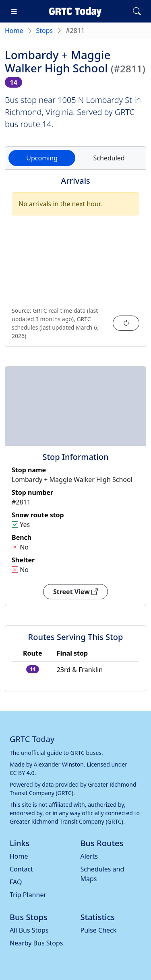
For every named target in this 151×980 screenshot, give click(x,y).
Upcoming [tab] (42, 158)
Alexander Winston (59, 764)
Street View (75, 592)
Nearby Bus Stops (36, 943)
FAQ (16, 882)
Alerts (89, 856)
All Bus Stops (29, 930)
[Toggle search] (137, 11)
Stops (45, 31)
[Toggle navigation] (14, 11)
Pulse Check (99, 930)
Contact (21, 869)
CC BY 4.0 (22, 773)
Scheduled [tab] (109, 158)
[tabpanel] (75, 263)
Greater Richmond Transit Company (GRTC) (66, 821)
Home (14, 31)
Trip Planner (28, 895)
